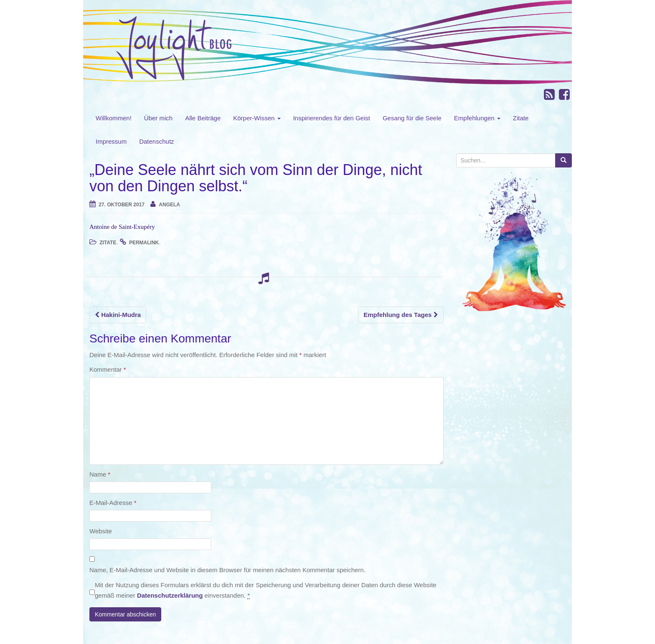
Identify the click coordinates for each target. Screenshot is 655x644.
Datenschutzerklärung (170, 595)
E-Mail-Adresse (113, 503)
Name (100, 474)
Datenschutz (156, 141)
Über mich (158, 118)
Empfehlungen (477, 118)
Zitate (521, 118)
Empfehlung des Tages (401, 315)
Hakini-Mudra (118, 315)
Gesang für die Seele (412, 118)
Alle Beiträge (203, 118)
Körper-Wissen (257, 118)
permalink (144, 243)
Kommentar (108, 369)
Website (101, 531)
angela (169, 205)
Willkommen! (114, 118)
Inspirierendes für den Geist (332, 118)
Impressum (111, 141)
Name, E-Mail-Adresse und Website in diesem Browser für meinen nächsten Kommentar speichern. (227, 570)
